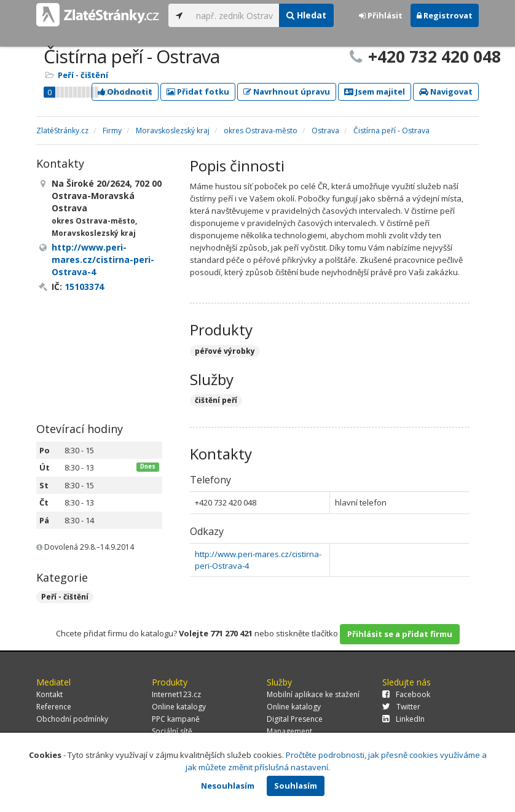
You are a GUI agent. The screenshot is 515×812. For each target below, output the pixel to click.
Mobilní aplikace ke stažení (313, 694)
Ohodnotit (125, 92)
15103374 (84, 287)
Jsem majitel (375, 92)
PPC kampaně (176, 719)
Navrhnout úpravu (287, 92)
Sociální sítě (172, 731)
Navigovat (446, 92)
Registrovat (445, 15)
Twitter (401, 707)
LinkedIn (403, 719)
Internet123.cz (176, 694)
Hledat (306, 15)
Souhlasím (296, 786)
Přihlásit (381, 15)
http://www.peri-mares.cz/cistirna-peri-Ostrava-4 (103, 260)
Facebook (406, 694)
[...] (234, 15)
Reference (54, 707)
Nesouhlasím (228, 786)
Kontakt (49, 694)
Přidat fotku (198, 92)
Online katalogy (179, 707)
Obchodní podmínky (72, 719)
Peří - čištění (83, 75)
